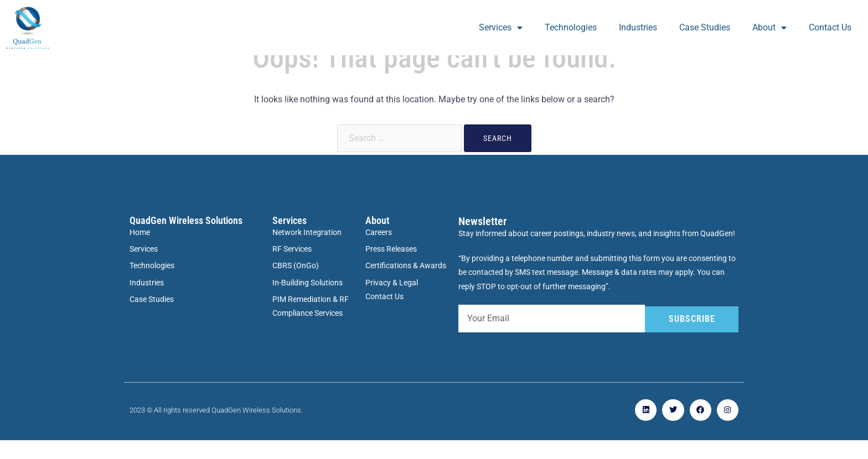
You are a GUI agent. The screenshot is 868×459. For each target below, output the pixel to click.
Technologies (571, 27)
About (769, 28)
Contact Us (830, 27)
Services (501, 28)
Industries (638, 27)
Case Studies (705, 27)
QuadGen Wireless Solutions (186, 239)
